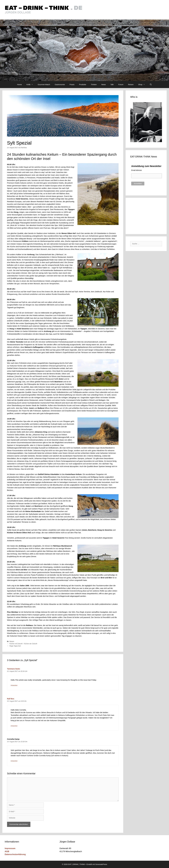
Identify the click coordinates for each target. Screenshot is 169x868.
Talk (112, 84)
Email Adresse (136, 170)
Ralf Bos (11, 699)
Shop (143, 85)
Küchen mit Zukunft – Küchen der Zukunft (23, 644)
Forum (121, 84)
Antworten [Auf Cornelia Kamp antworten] (14, 761)
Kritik (31, 85)
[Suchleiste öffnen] (151, 85)
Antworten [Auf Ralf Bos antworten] (14, 726)
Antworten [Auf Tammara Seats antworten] (14, 685)
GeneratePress (101, 864)
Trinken (94, 84)
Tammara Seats (13, 669)
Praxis (72, 84)
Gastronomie (60, 84)
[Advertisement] (146, 215)
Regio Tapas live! (15, 646)
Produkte (83, 84)
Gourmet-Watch (44, 84)
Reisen (131, 84)
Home (19, 84)
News (104, 84)
